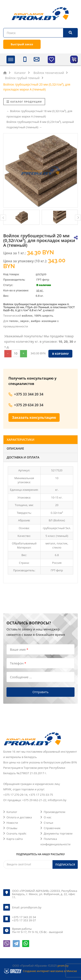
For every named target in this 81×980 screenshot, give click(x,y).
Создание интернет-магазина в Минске (50, 971)
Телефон (18, 663)
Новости (12, 823)
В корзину (60, 354)
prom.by (63, 966)
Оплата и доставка (19, 817)
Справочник (52, 828)
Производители (54, 812)
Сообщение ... (21, 677)
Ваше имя (19, 649)
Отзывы (12, 828)
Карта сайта (15, 839)
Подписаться (65, 865)
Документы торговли (58, 833)
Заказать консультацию (34, 417)
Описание (15, 448)
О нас (47, 817)
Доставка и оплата (23, 457)
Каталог (12, 812)
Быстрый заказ (22, 44)
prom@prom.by (31, 907)
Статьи (48, 823)
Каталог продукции (24, 102)
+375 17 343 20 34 (24, 917)
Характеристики (21, 440)
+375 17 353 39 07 (24, 920)
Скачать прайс (16, 833)
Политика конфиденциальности (55, 842)
